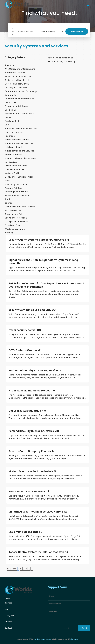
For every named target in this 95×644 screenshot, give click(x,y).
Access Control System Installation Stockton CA (38, 552)
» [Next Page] (32, 569)
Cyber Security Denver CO (25, 330)
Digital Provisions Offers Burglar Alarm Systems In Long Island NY (43, 262)
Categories (9, 615)
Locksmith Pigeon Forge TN (25, 532)
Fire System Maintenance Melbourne (32, 391)
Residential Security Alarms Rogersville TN (35, 370)
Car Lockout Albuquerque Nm (27, 411)
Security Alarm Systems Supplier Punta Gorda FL (39, 240)
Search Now (77, 31)
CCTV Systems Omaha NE (25, 350)
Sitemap (74, 639)
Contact (8, 628)
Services (8, 622)
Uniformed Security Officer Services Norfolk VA (38, 512)
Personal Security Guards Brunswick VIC (34, 431)
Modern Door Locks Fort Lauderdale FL (32, 471)
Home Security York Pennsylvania (30, 492)
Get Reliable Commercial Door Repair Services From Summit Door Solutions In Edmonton (46, 285)
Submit (84, 628)
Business (8, 603)
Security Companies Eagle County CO (32, 310)
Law (6, 609)
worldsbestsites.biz (43, 639)
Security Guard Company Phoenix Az (31, 451)
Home (7, 599)
